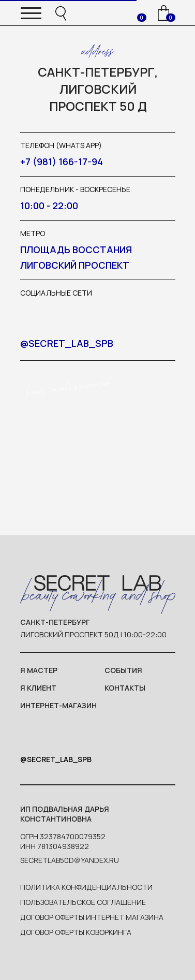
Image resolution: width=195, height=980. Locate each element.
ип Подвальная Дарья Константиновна (65, 814)
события (123, 670)
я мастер (39, 670)
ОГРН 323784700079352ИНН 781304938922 (63, 841)
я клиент (38, 688)
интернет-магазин (58, 705)
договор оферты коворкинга (76, 932)
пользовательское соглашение (83, 902)
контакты (125, 688)
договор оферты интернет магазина (92, 917)
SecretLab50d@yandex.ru (70, 860)
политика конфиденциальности (86, 887)
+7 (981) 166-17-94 (62, 162)
